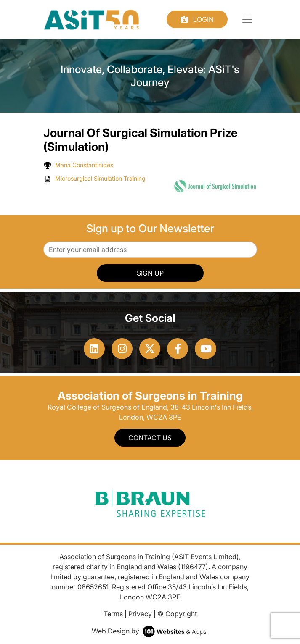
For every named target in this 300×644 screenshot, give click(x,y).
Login (197, 19)
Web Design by (150, 631)
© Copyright (177, 614)
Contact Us (150, 438)
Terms (113, 614)
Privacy (140, 614)
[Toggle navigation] (247, 19)
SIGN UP (150, 273)
